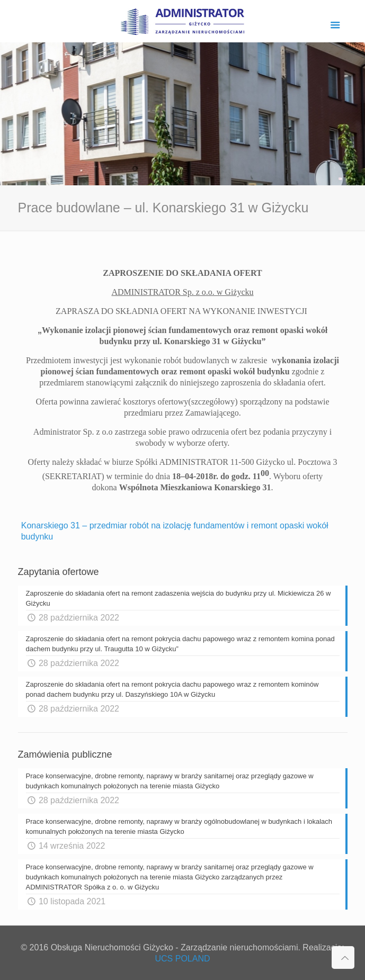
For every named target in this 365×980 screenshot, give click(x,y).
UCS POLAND (182, 959)
